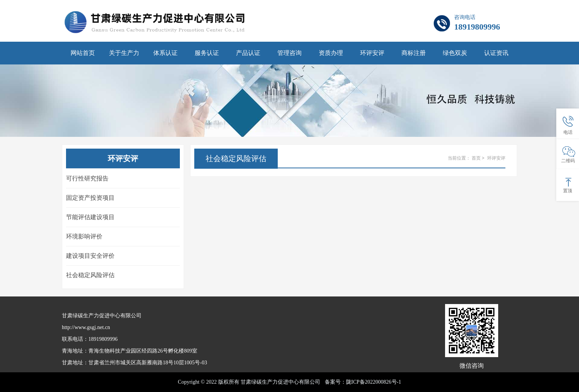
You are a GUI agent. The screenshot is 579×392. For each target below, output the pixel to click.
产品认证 (248, 53)
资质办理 (331, 53)
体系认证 (165, 53)
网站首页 (83, 53)
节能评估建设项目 (90, 217)
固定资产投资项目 (90, 198)
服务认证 (207, 53)
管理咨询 (289, 53)
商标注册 (414, 53)
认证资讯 (496, 53)
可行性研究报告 (87, 178)
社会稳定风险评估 (90, 275)
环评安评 (372, 53)
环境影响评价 (84, 236)
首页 (476, 158)
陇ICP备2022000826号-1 (374, 382)
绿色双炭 (455, 53)
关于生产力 (124, 53)
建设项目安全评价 (90, 256)
